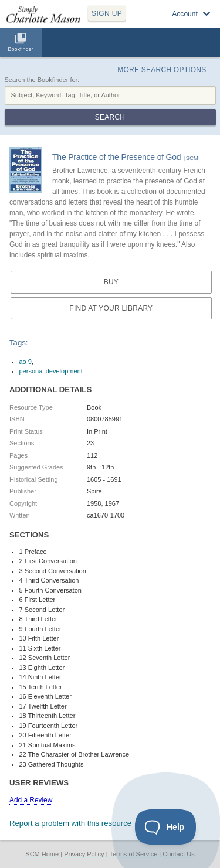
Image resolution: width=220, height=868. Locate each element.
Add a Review (31, 800)
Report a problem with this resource (70, 823)
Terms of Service (133, 854)
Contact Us (178, 854)
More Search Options (162, 70)
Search (110, 117)
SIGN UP (107, 13)
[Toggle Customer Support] (166, 827)
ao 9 (26, 362)
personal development (51, 371)
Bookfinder (20, 49)
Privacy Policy (84, 854)
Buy (111, 282)
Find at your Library (111, 308)
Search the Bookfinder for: (42, 80)
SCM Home (42, 854)
